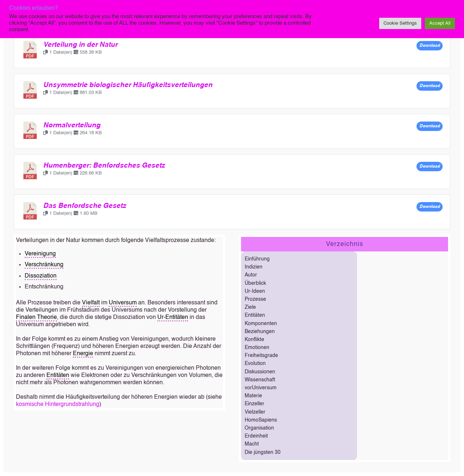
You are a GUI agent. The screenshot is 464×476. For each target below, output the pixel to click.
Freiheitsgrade (261, 356)
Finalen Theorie (36, 317)
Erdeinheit (256, 436)
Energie (83, 354)
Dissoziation (41, 276)
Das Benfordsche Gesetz (85, 206)
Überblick (255, 283)
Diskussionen (260, 372)
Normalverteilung (72, 126)
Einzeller (254, 404)
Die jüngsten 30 (263, 452)
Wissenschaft (260, 380)
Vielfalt (91, 303)
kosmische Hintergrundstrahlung (58, 405)
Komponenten (261, 324)
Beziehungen (260, 332)
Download (430, 46)
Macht (252, 444)
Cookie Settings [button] (400, 23)
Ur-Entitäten (173, 317)
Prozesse (255, 299)
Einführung (257, 259)
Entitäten (58, 376)
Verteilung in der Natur (80, 45)
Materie (253, 396)
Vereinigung (40, 254)
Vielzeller (255, 412)
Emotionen (257, 348)
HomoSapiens (261, 420)
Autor (251, 275)
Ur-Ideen (255, 291)
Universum (123, 303)
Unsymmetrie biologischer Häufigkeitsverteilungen (128, 85)
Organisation (259, 428)
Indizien (254, 267)
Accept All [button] (440, 23)
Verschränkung (44, 265)
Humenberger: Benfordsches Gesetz (104, 166)
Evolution (255, 364)
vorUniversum (261, 388)
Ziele (250, 307)
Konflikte (254, 340)
